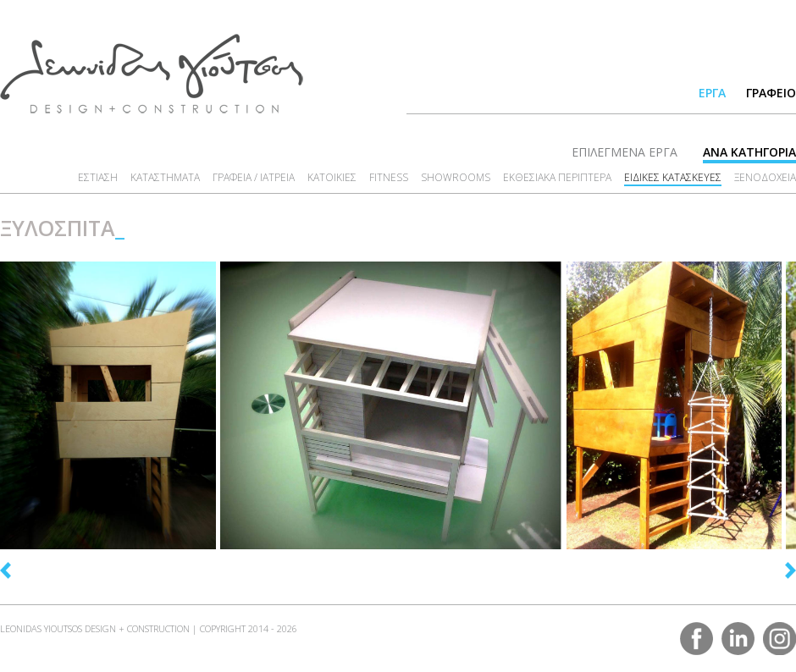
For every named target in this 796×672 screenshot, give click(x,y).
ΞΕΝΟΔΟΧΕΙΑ (765, 177)
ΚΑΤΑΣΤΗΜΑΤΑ (165, 177)
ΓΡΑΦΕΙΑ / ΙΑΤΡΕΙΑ (254, 177)
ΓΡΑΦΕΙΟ (771, 93)
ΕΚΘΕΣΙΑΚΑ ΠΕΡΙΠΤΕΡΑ (557, 177)
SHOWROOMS (456, 177)
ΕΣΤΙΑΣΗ (98, 177)
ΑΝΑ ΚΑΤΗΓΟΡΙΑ (749, 152)
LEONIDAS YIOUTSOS (152, 74)
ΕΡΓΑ (712, 93)
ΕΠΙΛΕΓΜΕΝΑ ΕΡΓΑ (625, 152)
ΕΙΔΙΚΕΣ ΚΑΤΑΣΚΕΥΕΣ (673, 177)
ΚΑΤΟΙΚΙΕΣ (332, 177)
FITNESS (389, 177)
